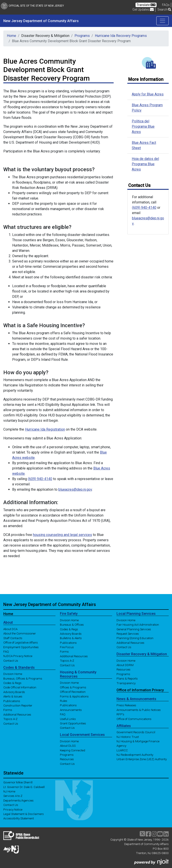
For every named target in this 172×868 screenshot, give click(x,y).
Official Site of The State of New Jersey (32, 6)
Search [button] (164, 9)
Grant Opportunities (73, 723)
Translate (146, 5)
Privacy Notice (13, 809)
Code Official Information (20, 687)
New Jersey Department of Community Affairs (41, 21)
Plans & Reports (127, 678)
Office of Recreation (73, 692)
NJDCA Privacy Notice (18, 656)
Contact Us (11, 660)
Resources (67, 759)
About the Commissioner (20, 633)
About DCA (10, 629)
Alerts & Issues (13, 696)
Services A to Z (13, 796)
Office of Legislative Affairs (21, 642)
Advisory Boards (14, 692)
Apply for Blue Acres (148, 94)
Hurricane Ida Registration (45, 429)
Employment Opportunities (21, 647)
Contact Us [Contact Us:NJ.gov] (11, 805)
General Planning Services (134, 629)
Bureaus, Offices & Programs (23, 678)
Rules (64, 701)
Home (11, 36)
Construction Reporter (18, 705)
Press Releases (126, 705)
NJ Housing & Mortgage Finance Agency (138, 743)
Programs (82, 36)
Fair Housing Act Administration (138, 625)
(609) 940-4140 (40, 479)
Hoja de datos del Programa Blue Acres (145, 164)
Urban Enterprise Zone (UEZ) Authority (142, 759)
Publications (12, 701)
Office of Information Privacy (140, 690)
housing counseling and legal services (62, 535)
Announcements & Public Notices (139, 710)
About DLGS (68, 746)
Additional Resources (17, 714)
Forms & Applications (74, 696)
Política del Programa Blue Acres (143, 126)
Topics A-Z (10, 719)
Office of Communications (134, 719)
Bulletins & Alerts (71, 638)
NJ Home (9, 791)
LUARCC (122, 750)
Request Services (128, 634)
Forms (8, 710)
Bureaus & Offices (72, 625)
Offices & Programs (73, 687)
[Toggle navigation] (162, 21)
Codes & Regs (12, 683)
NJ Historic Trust (128, 737)
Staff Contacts (13, 638)
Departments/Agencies (18, 800)
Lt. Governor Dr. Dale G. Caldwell (24, 787)
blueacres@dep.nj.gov (75, 489)
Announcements (71, 710)
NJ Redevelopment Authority (135, 755)
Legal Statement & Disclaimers (24, 814)
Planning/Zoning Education (135, 638)
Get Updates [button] (143, 9)
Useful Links (68, 719)
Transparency (126, 683)
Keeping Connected (73, 750)
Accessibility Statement (19, 818)
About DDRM (125, 665)
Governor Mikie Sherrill (18, 782)
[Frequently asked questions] (166, 5)
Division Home (13, 674)
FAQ (6, 651)
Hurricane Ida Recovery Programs (121, 36)
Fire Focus (67, 647)
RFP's (120, 714)
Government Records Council (136, 732)
